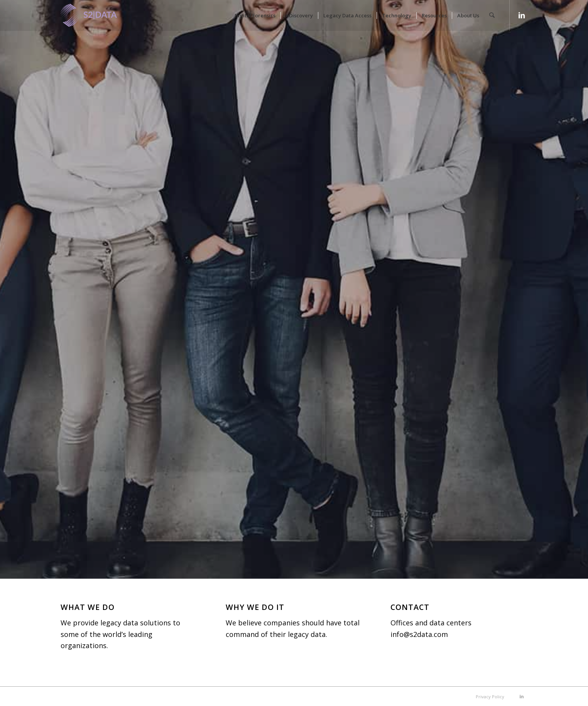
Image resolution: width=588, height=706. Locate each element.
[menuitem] (255, 15)
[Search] (492, 15)
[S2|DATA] (102, 19)
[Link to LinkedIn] (522, 15)
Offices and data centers (431, 623)
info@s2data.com (419, 634)
